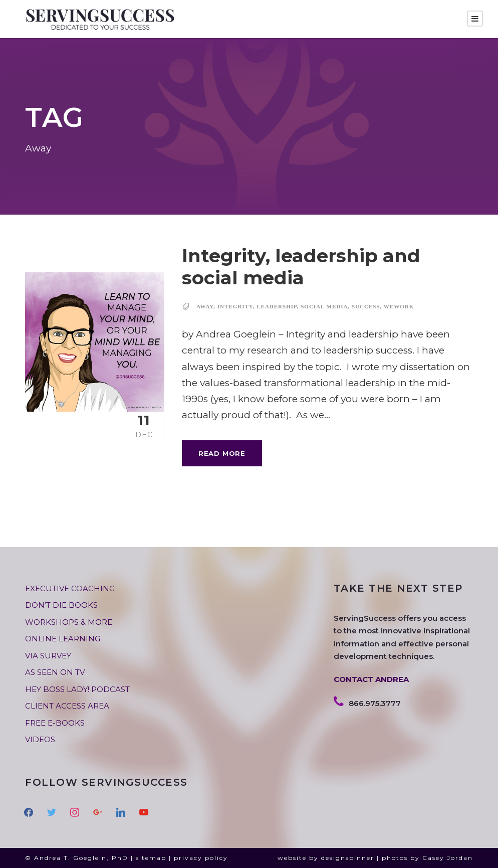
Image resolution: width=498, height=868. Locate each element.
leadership (277, 306)
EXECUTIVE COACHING (70, 588)
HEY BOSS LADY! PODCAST (77, 689)
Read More (222, 453)
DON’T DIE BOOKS (61, 605)
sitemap (151, 858)
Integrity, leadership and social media (301, 267)
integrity (235, 306)
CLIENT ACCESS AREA (67, 706)
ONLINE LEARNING (63, 639)
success (366, 306)
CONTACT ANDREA (371, 679)
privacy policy (201, 858)
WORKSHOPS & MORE (69, 622)
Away (205, 306)
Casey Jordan (448, 858)
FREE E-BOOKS (55, 723)
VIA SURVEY (48, 656)
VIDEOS (40, 739)
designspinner (348, 858)
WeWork (399, 306)
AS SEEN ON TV (55, 672)
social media (324, 306)
